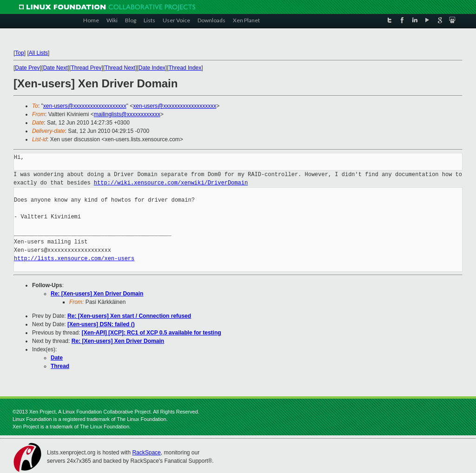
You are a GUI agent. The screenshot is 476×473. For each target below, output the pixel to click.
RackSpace (146, 453)
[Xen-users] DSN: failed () (101, 324)
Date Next (55, 68)
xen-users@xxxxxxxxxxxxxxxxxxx (85, 106)
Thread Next (120, 68)
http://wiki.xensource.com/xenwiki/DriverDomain (171, 183)
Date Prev (27, 68)
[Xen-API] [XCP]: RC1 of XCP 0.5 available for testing (152, 333)
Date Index (152, 68)
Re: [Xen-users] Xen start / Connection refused (129, 316)
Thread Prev (86, 68)
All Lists (38, 53)
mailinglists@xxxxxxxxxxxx (127, 114)
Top (19, 53)
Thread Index (185, 68)
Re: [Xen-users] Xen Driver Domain (97, 294)
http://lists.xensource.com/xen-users (74, 259)
